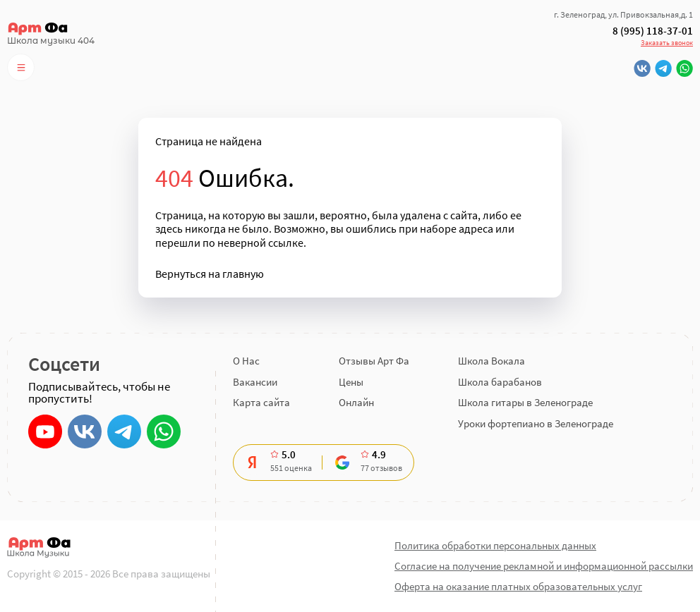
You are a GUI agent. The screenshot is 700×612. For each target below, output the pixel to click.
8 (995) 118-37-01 (653, 31)
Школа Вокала (491, 361)
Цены (351, 382)
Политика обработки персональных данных (495, 545)
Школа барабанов (500, 382)
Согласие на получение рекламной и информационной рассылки (544, 566)
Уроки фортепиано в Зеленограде (536, 423)
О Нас (246, 361)
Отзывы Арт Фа (374, 361)
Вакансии (255, 382)
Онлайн (356, 402)
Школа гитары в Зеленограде (525, 402)
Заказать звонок (667, 43)
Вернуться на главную (210, 274)
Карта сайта (261, 402)
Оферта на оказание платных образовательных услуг (518, 586)
